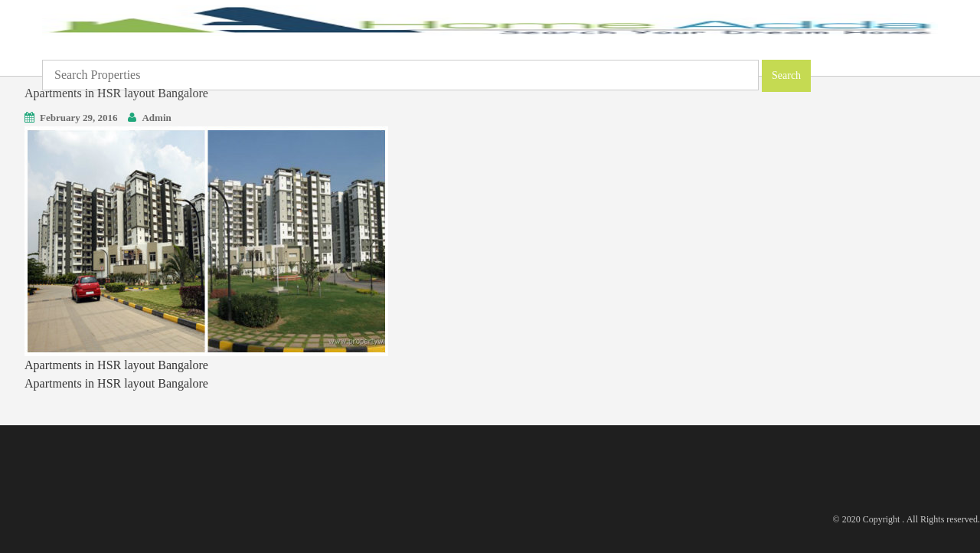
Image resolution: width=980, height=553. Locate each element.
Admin (156, 118)
